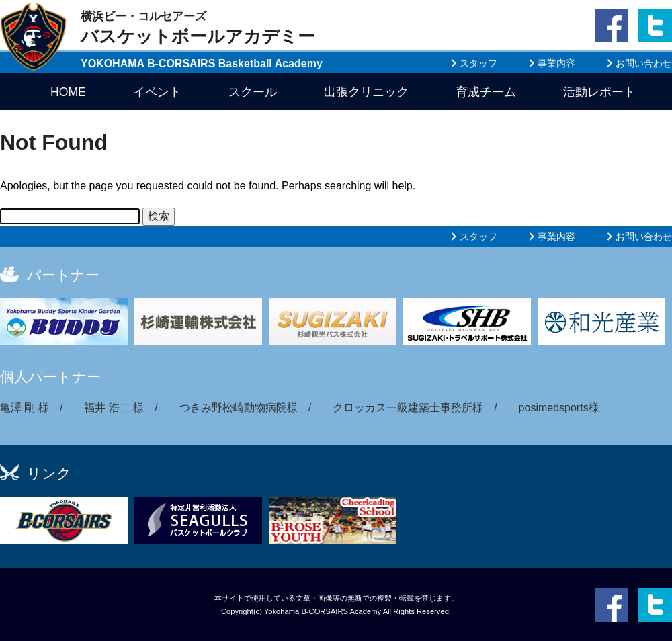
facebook (612, 51)
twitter (653, 51)
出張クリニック (366, 92)
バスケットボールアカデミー (198, 28)
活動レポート (599, 92)
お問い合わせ (644, 63)
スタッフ (478, 63)
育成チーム (486, 92)
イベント (157, 92)
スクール (253, 92)
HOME (68, 92)
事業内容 (556, 63)
